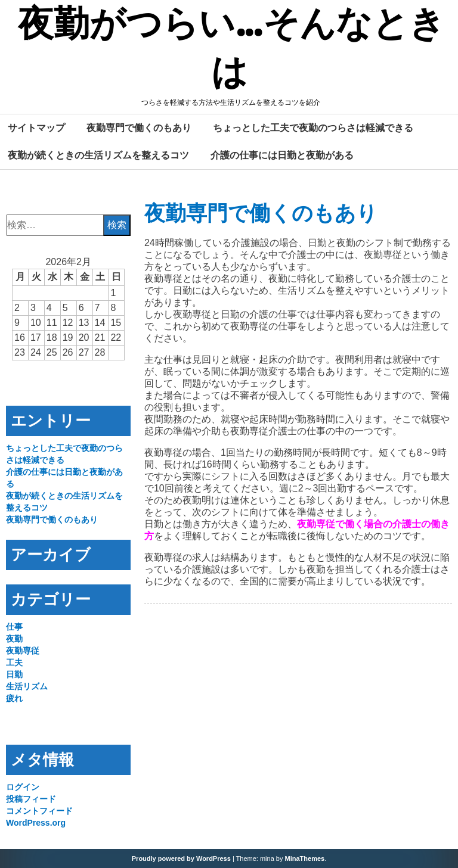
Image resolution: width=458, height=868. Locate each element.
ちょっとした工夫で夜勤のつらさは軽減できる (313, 127)
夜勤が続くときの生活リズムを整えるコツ (98, 155)
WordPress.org (36, 823)
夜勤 (14, 639)
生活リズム (27, 686)
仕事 (14, 627)
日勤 (14, 674)
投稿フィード (31, 799)
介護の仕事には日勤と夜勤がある (282, 155)
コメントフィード (39, 811)
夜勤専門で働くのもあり (139, 127)
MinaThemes (305, 858)
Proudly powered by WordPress (181, 858)
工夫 (14, 662)
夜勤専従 (23, 651)
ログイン (23, 787)
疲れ (14, 698)
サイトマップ (36, 127)
